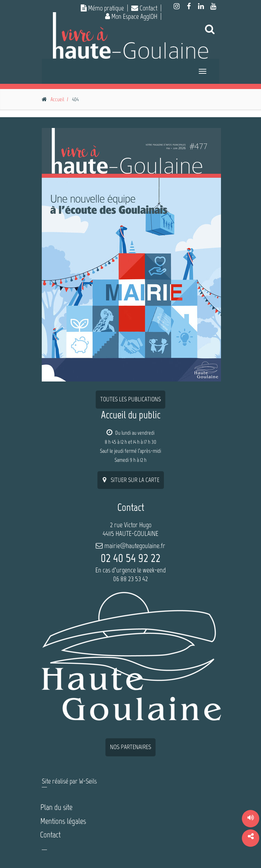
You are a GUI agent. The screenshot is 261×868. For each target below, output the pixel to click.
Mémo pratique (102, 8)
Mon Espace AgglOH (131, 16)
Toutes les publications (130, 399)
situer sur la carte (131, 480)
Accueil (57, 99)
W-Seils (88, 781)
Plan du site (56, 807)
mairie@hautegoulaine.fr (135, 546)
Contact (144, 8)
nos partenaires (130, 747)
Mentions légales (63, 821)
